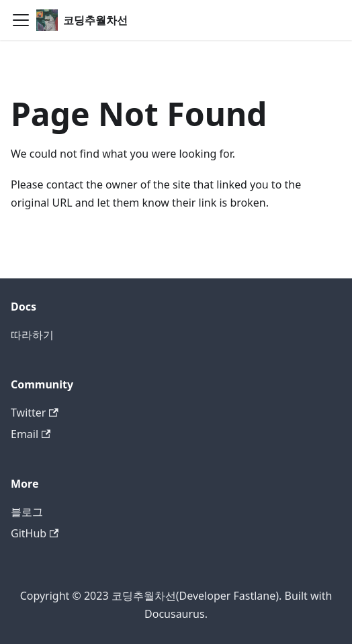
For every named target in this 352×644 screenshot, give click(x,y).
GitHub (35, 533)
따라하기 (32, 335)
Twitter (35, 413)
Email (31, 434)
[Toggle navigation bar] (21, 20)
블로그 (27, 512)
